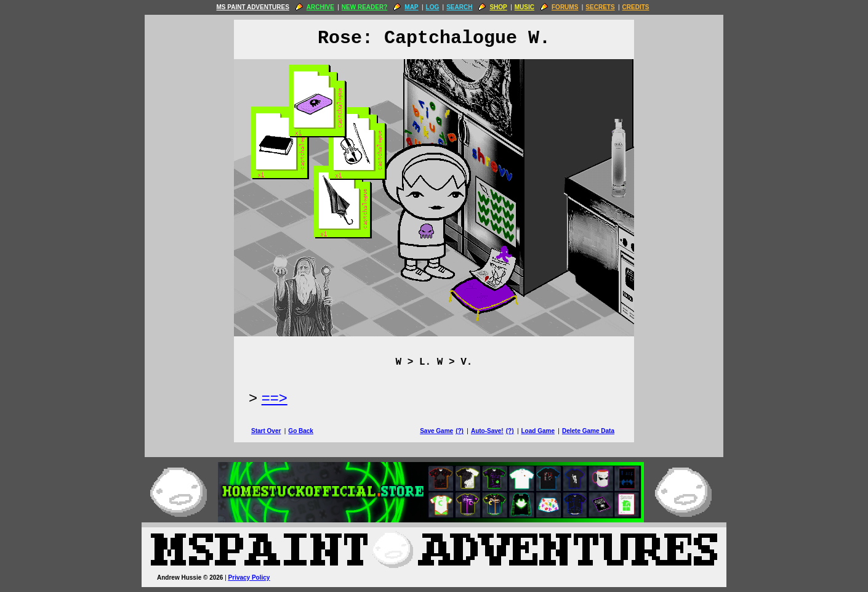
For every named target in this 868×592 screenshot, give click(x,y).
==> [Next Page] (275, 398)
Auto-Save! (487, 431)
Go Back (301, 431)
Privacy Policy (249, 578)
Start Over (266, 431)
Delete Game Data (588, 431)
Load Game (537, 431)
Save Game (436, 431)
